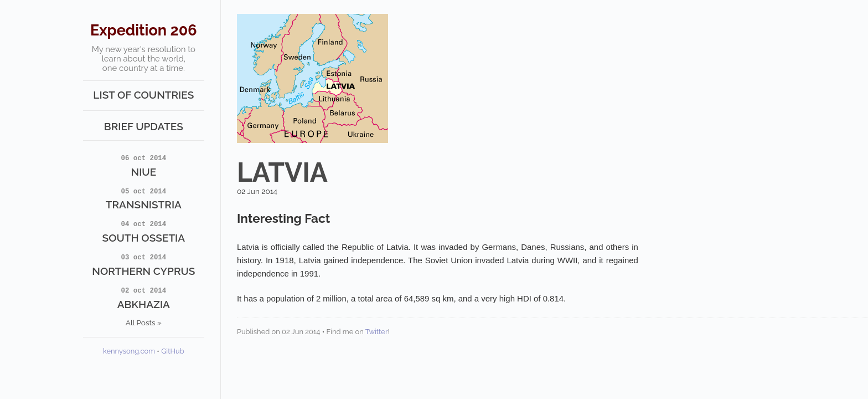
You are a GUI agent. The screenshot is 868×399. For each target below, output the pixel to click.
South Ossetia (144, 231)
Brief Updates (144, 126)
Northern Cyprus (144, 264)
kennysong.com (129, 351)
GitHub (173, 351)
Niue (144, 165)
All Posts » (144, 323)
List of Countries (143, 95)
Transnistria (144, 198)
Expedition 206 (144, 30)
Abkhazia (144, 298)
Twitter (377, 332)
